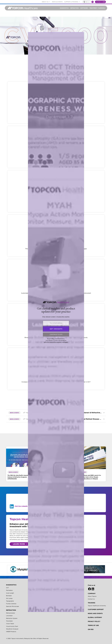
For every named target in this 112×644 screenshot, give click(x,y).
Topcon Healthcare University (97, 606)
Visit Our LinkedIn (21, 506)
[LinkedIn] (93, 589)
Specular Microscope (12, 606)
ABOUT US (46, 2)
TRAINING (92, 603)
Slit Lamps (9, 598)
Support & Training (72, 2)
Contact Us (100, 2)
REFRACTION (11, 610)
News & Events (57, 2)
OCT (7, 588)
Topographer (10, 601)
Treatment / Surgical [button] (97, 8)
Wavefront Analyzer (12, 629)
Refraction (74, 8)
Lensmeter (9, 616)
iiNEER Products (11, 632)
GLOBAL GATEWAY (95, 617)
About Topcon (92, 596)
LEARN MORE (19, 544)
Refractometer (11, 613)
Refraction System (12, 618)
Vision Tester (10, 624)
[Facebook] (90, 589)
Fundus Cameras (11, 604)
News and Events (95, 613)
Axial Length (10, 593)
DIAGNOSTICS (11, 585)
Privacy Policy (94, 621)
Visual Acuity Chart (12, 626)
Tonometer (9, 621)
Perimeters (9, 590)
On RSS (91, 629)
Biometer (9, 596)
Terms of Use (93, 625)
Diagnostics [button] (64, 8)
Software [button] (84, 8)
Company (92, 593)
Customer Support (96, 609)
